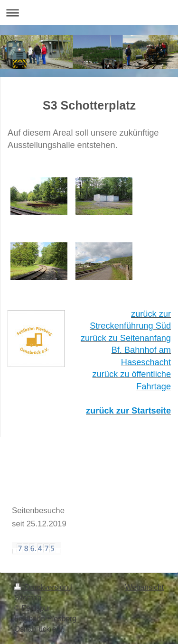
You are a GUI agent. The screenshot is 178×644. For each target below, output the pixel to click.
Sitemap (28, 598)
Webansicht (145, 587)
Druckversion (42, 587)
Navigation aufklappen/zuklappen (89, 13)
